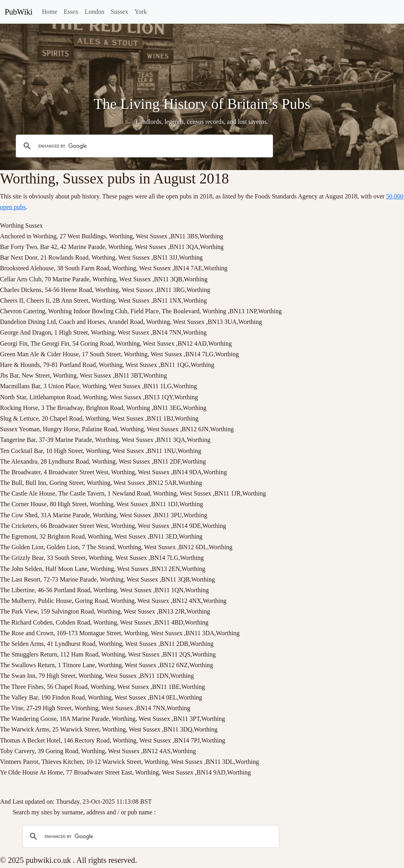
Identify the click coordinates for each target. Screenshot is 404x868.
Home (50, 12)
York (141, 12)
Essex (71, 12)
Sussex (120, 12)
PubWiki (19, 12)
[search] (143, 146)
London (95, 12)
